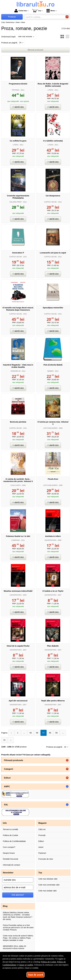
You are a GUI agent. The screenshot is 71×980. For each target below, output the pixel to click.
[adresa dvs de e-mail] (18, 887)
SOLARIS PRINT (16, 202)
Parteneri (42, 853)
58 (50, 733)
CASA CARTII (16, 485)
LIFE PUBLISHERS (50, 428)
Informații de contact (11, 865)
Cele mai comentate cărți (49, 885)
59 (57, 733)
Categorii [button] (9, 769)
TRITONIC (16, 90)
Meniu (51, 11)
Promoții (42, 835)
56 (37, 733)
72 (4, 740)
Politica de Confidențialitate (14, 841)
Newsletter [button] (8, 873)
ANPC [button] (7, 786)
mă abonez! (18, 895)
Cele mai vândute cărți (48, 879)
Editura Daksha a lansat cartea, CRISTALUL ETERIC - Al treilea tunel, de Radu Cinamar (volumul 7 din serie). (18, 916)
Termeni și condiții (10, 829)
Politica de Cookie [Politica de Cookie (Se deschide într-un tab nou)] (49, 962)
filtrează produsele (35, 50)
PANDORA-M (16, 371)
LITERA (50, 90)
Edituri (41, 841)
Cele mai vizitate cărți (48, 891)
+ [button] (67, 760)
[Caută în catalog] (67, 17)
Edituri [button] (7, 778)
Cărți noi (42, 829)
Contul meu (21, 11)
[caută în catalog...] (44, 17)
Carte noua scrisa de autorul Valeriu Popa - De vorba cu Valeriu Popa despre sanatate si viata (18, 938)
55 (31, 733)
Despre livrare (9, 853)
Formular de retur (46, 859)
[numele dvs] (18, 880)
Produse (12, 17)
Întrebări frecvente (11, 859)
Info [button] (5, 823)
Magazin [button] (42, 823)
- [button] (67, 786)
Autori (41, 847)
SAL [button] (6, 805)
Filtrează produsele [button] (14, 760)
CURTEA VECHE (50, 202)
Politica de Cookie (11, 835)
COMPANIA (16, 540)
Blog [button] (5, 906)
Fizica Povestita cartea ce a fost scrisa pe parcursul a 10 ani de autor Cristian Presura (18, 927)
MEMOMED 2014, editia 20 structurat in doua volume (14, 947)
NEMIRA (50, 371)
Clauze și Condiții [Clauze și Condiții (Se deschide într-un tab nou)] (26, 965)
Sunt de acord (35, 975)
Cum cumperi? (9, 847)
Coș (37, 11)
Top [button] (40, 873)
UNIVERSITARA (50, 540)
